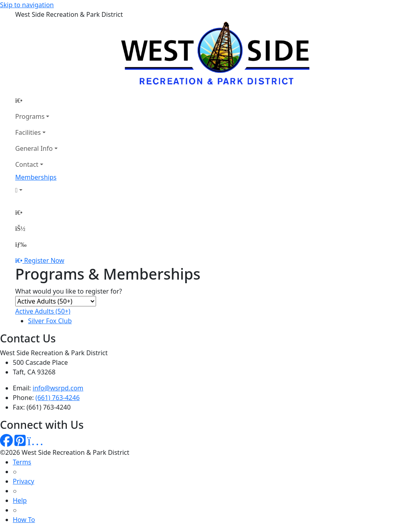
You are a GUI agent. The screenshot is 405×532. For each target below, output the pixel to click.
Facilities (28, 132)
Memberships (36, 177)
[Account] (36, 190)
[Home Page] (36, 100)
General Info (34, 148)
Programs (30, 116)
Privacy (23, 481)
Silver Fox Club (50, 321)
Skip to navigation (27, 5)
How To (24, 520)
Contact (27, 164)
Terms (22, 462)
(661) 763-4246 (58, 398)
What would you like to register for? (69, 291)
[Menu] (21, 244)
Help (20, 500)
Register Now (44, 260)
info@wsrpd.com (58, 388)
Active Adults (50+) (43, 311)
